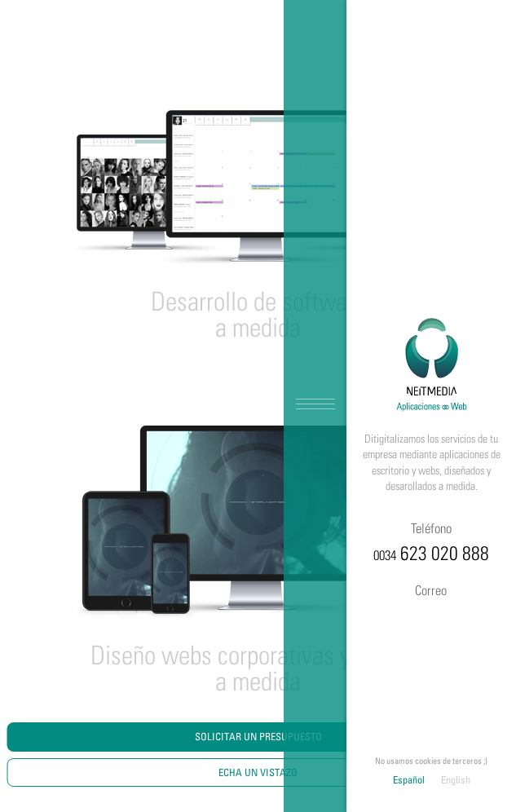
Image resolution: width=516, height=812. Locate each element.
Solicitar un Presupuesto (258, 737)
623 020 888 (431, 541)
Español (409, 780)
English (456, 780)
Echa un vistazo (258, 772)
